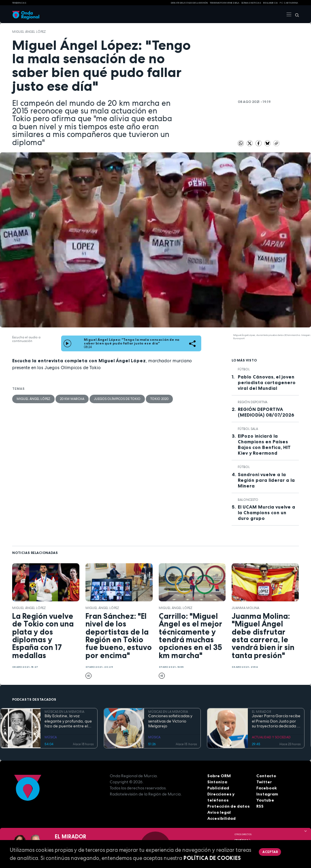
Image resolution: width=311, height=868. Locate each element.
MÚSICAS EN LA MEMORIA (64, 712)
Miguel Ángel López (29, 32)
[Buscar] (295, 15)
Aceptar (270, 852)
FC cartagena (289, 3)
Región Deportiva (252, 402)
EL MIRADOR (262, 712)
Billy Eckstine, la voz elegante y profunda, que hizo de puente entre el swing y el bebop (68, 721)
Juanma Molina (245, 608)
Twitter (264, 782)
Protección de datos (229, 806)
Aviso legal (219, 812)
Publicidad (218, 788)
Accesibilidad (222, 818)
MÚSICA (51, 737)
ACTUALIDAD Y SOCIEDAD (271, 737)
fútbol (244, 369)
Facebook (267, 788)
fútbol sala (248, 429)
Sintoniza (217, 782)
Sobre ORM (219, 776)
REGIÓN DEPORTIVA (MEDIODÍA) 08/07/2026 (266, 412)
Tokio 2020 (159, 399)
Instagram (267, 794)
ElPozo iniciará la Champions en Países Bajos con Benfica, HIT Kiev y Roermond (264, 445)
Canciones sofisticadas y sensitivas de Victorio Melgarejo (170, 721)
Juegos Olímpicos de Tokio (117, 399)
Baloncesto (248, 500)
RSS (260, 806)
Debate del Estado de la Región (189, 3)
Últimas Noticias (251, 3)
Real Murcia (271, 3)
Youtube (265, 800)
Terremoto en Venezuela (225, 3)
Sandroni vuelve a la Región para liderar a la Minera (266, 480)
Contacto (266, 776)
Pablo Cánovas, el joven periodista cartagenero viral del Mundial (267, 383)
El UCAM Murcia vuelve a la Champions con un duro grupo (266, 513)
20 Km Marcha (72, 399)
